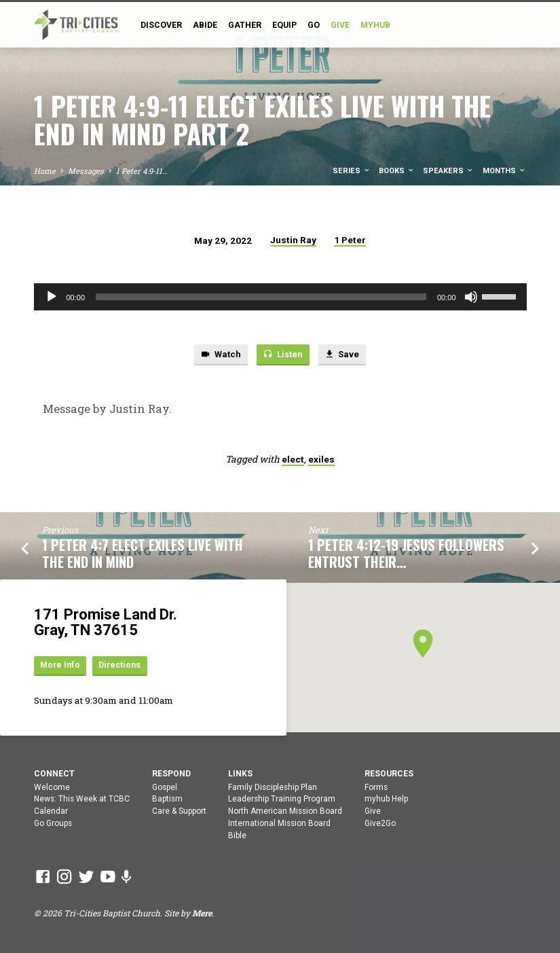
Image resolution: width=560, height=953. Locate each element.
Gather (245, 25)
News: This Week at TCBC (82, 799)
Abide (205, 25)
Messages (86, 171)
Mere (202, 914)
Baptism (167, 799)
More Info (61, 665)
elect (293, 460)
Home (45, 171)
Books (397, 171)
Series (352, 171)
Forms (376, 787)
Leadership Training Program (282, 799)
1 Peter (350, 240)
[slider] (261, 297)
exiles (321, 460)
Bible (237, 835)
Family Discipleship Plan (273, 787)
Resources (389, 774)
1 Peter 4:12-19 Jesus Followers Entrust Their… (406, 554)
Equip (284, 25)
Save (342, 355)
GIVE (340, 25)
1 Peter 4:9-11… (142, 171)
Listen (282, 355)
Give (373, 812)
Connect (54, 774)
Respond (171, 774)
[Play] (52, 297)
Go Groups (53, 823)
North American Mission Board (285, 812)
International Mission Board (279, 823)
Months (504, 171)
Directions (122, 665)
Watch (220, 355)
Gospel (165, 787)
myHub (375, 25)
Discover (161, 25)
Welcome (52, 787)
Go (314, 25)
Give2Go (380, 823)
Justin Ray (293, 240)
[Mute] (471, 297)
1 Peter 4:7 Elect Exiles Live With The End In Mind (143, 554)
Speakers (448, 171)
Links (240, 774)
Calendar (51, 812)
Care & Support (179, 812)
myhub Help (386, 799)
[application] (280, 297)
